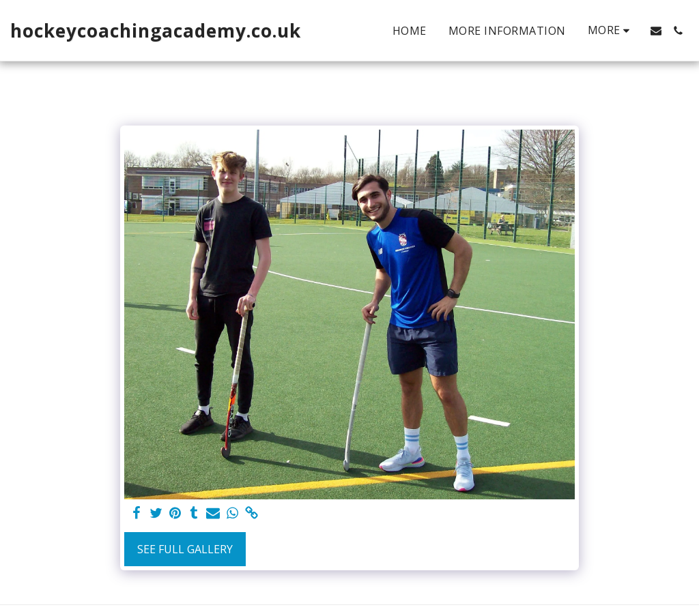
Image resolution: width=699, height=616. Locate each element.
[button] (656, 31)
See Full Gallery (185, 549)
